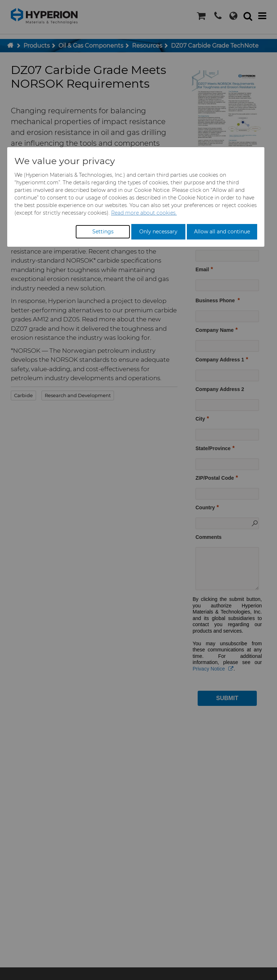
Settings (103, 232)
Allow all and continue (222, 232)
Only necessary (158, 232)
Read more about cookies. (144, 213)
